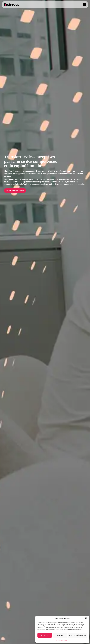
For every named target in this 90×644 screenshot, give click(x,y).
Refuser (60, 635)
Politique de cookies (61, 640)
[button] (86, 618)
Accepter (45, 635)
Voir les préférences (77, 635)
